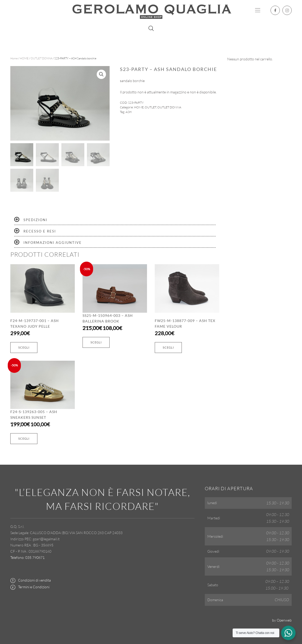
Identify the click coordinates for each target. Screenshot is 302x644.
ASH (129, 112)
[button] (258, 10)
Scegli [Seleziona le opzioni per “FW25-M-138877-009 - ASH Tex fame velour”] (168, 347)
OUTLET (150, 107)
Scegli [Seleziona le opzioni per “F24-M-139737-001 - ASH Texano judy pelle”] (24, 347)
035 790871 (35, 557)
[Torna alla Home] (151, 10)
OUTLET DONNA (42, 58)
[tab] (115, 220)
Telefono (17, 557)
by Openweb (282, 620)
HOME (24, 58)
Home (14, 58)
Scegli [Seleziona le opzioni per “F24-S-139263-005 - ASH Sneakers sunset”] (24, 438)
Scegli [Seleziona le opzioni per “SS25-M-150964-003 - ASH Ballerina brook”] (96, 342)
